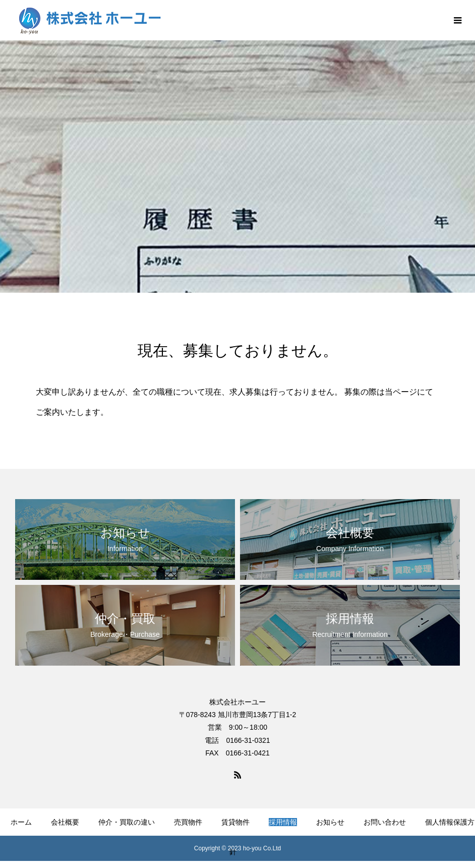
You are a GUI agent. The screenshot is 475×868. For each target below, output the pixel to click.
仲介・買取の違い (127, 822)
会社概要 (65, 822)
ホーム (21, 822)
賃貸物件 (235, 822)
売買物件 (188, 822)
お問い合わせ (385, 822)
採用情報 (283, 822)
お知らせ (330, 822)
